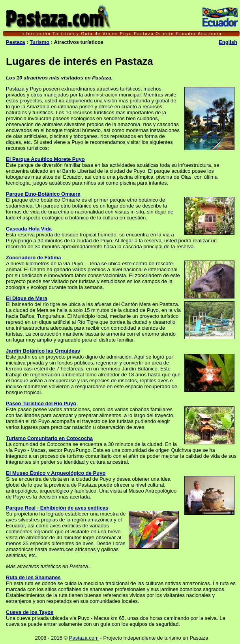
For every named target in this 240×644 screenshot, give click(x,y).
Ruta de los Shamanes (33, 577)
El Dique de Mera (27, 298)
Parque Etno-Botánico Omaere (43, 194)
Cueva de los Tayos (30, 612)
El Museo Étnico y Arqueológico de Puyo (56, 473)
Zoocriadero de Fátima (33, 258)
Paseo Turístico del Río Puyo (41, 403)
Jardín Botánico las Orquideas (43, 351)
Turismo (39, 42)
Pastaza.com (84, 638)
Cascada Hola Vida (29, 229)
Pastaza (15, 42)
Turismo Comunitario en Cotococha (49, 438)
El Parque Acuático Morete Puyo (45, 159)
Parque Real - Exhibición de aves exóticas (57, 508)
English (228, 42)
